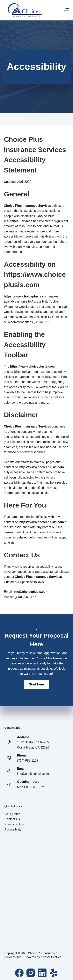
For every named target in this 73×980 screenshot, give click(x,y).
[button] (36, 684)
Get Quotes (12, 814)
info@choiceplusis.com (33, 774)
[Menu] (66, 10)
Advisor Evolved (51, 957)
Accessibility (13, 829)
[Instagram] (31, 973)
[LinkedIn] (42, 973)
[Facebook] (19, 973)
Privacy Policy (14, 824)
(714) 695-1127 (28, 761)
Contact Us (12, 819)
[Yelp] (54, 973)
